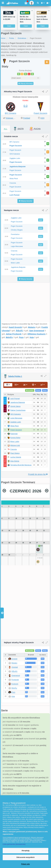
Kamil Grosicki (15, 327)
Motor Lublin (15, 442)
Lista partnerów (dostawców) (14, 844)
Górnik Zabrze (15, 406)
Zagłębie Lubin (16, 422)
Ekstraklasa (22, 38)
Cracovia (13, 449)
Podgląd (27, 118)
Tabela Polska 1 (15, 376)
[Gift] (26, 3)
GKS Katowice (15, 414)
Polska (12, 38)
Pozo (21, 337)
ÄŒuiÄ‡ (19, 331)
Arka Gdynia (15, 461)
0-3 (26, 106)
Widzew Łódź (15, 445)
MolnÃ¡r (9, 337)
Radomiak (14, 434)
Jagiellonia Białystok (18, 402)
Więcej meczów (25, 201)
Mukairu (32, 327)
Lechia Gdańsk (16, 457)
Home (3, 38)
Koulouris (15, 684)
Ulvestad (15, 667)
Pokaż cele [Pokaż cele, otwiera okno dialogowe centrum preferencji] (26, 864)
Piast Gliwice (15, 453)
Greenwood (16, 676)
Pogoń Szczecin (40, 113)
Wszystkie (30, 390)
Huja (32, 337)
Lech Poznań (15, 399)
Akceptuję (25, 851)
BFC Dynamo (11, 113)
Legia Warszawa (16, 418)
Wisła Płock (14, 426)
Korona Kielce (15, 438)
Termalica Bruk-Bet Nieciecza (21, 465)
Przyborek (15, 680)
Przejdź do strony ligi (38, 474)
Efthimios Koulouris (36, 334)
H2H (42, 118)
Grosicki (14, 659)
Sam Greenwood (37, 331)
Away (45, 390)
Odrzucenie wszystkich (26, 857)
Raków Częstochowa (18, 410)
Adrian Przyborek (14, 334)
